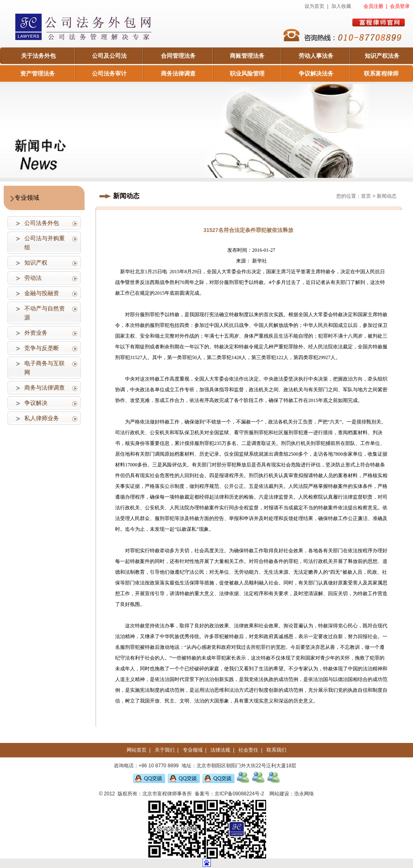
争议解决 (36, 403)
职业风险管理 (247, 73)
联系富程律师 (381, 73)
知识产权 (36, 263)
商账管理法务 (247, 56)
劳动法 (33, 278)
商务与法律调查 (45, 388)
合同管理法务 (178, 56)
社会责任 (248, 750)
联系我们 (276, 750)
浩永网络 (304, 794)
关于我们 (165, 750)
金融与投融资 (42, 293)
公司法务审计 (109, 73)
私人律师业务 (42, 418)
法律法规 (220, 750)
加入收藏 (341, 6)
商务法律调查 (178, 73)
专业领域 (193, 750)
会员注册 (373, 6)
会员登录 (400, 6)
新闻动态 (387, 196)
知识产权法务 (382, 56)
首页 (366, 196)
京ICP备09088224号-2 (239, 794)
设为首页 (314, 6)
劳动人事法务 (316, 56)
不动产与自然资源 (45, 313)
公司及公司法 (109, 56)
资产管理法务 (38, 73)
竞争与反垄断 (42, 348)
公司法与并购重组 (45, 243)
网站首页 (137, 750)
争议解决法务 (316, 73)
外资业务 (36, 333)
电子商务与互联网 (45, 368)
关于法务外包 (38, 56)
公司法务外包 (42, 223)
